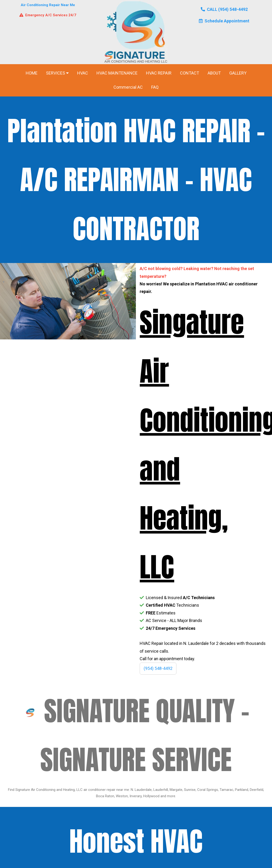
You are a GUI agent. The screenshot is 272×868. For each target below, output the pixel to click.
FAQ (155, 87)
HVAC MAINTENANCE (117, 73)
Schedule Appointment (224, 21)
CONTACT (190, 73)
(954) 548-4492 (158, 668)
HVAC (83, 73)
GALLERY (238, 73)
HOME (32, 73)
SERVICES (57, 73)
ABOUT (214, 73)
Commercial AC (128, 87)
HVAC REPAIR (159, 73)
